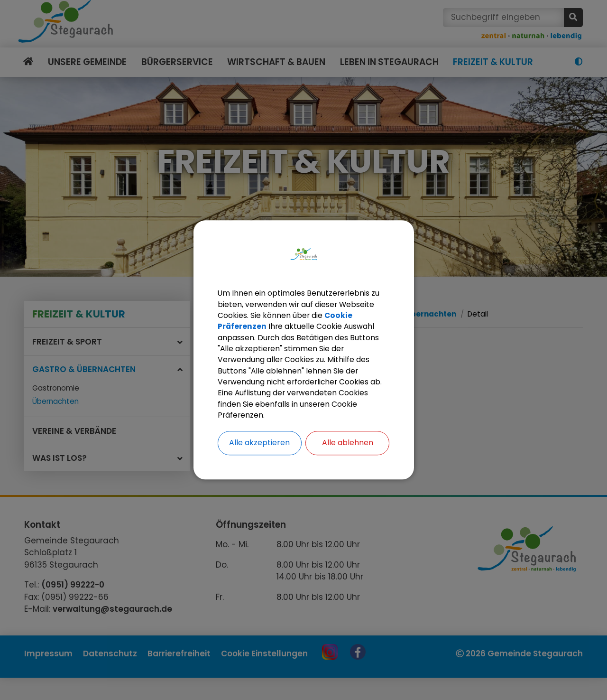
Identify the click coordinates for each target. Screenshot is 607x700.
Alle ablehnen (348, 445)
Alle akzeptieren (259, 445)
